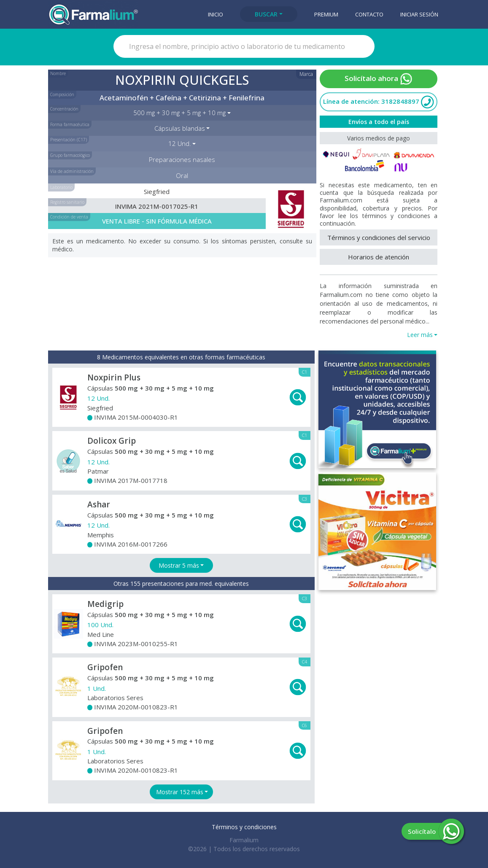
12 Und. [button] (180, 143)
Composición (62, 94)
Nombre (58, 73)
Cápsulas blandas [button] (180, 128)
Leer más (420, 335)
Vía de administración (72, 171)
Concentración (64, 109)
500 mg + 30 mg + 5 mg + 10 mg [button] (179, 113)
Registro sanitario (67, 202)
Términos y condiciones (244, 827)
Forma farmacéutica (70, 124)
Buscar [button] (266, 14)
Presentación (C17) (69, 140)
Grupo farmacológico (70, 155)
